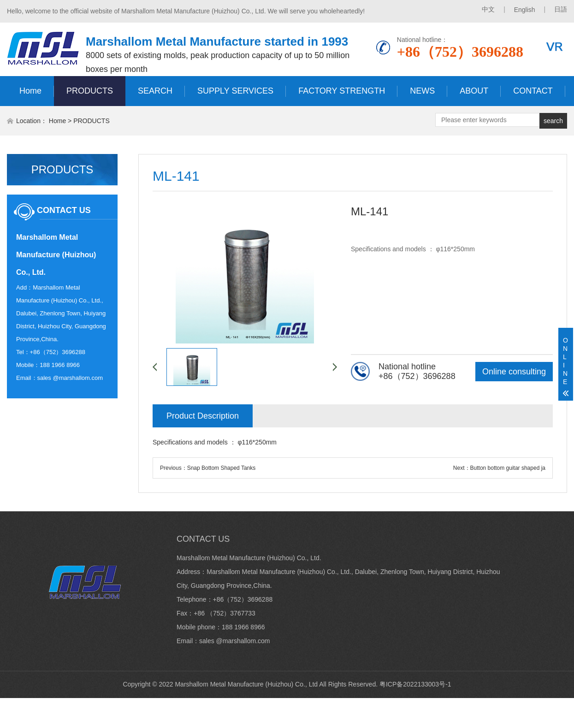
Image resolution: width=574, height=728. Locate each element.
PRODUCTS (90, 91)
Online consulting (514, 372)
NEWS (422, 91)
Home (30, 91)
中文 (488, 9)
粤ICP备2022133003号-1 (415, 684)
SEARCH (155, 91)
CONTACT (533, 91)
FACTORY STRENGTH (342, 91)
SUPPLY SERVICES (235, 91)
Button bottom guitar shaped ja (508, 468)
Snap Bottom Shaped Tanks (222, 468)
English (525, 10)
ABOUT (474, 91)
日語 (561, 9)
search (553, 121)
